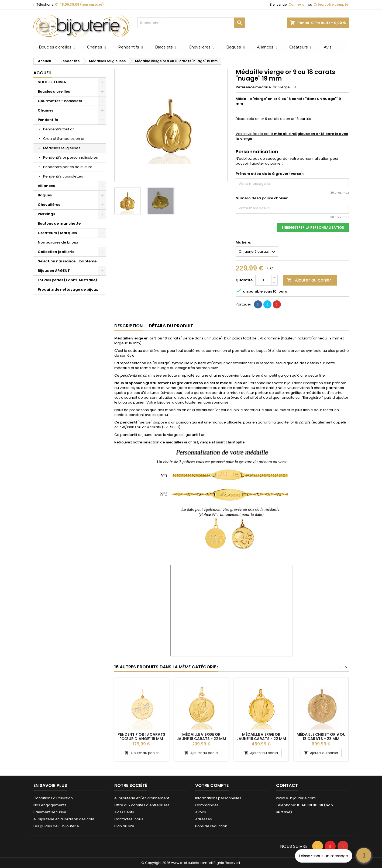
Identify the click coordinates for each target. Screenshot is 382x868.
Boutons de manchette (59, 223)
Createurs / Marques (57, 233)
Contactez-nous (129, 819)
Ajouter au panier (309, 280)
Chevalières (49, 205)
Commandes (207, 805)
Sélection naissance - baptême (67, 261)
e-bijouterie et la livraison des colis (64, 819)
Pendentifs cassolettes (63, 176)
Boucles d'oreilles (54, 91)
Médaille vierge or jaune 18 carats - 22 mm (201, 737)
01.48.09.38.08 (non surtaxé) (79, 4)
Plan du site (124, 826)
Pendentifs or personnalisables (70, 157)
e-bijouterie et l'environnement (142, 798)
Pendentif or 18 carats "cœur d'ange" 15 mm (141, 737)
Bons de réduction (211, 826)
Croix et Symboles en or (64, 139)
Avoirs (201, 812)
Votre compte (212, 785)
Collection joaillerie (56, 252)
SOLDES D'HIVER (52, 82)
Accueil (43, 73)
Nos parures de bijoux (58, 242)
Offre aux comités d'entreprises (142, 805)
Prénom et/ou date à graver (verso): (270, 174)
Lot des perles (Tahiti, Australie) (67, 280)
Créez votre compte (331, 4)
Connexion (297, 4)
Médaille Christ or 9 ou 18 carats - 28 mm (321, 737)
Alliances (46, 186)
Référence (245, 87)
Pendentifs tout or (58, 129)
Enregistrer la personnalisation (313, 228)
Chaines (46, 110)
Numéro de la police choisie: (262, 198)
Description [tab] (128, 326)
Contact (287, 785)
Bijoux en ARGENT (54, 271)
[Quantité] (263, 280)
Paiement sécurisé (50, 812)
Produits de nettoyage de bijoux (68, 289)
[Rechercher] (191, 23)
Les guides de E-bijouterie (56, 826)
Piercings (46, 214)
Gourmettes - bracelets (60, 101)
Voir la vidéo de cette (292, 136)
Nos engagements (50, 805)
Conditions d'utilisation (53, 798)
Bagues (45, 195)
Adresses (204, 819)
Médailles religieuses (62, 148)
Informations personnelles (218, 798)
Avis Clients (124, 812)
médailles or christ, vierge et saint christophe (205, 442)
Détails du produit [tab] (171, 326)
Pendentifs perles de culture (68, 167)
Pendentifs (48, 120)
